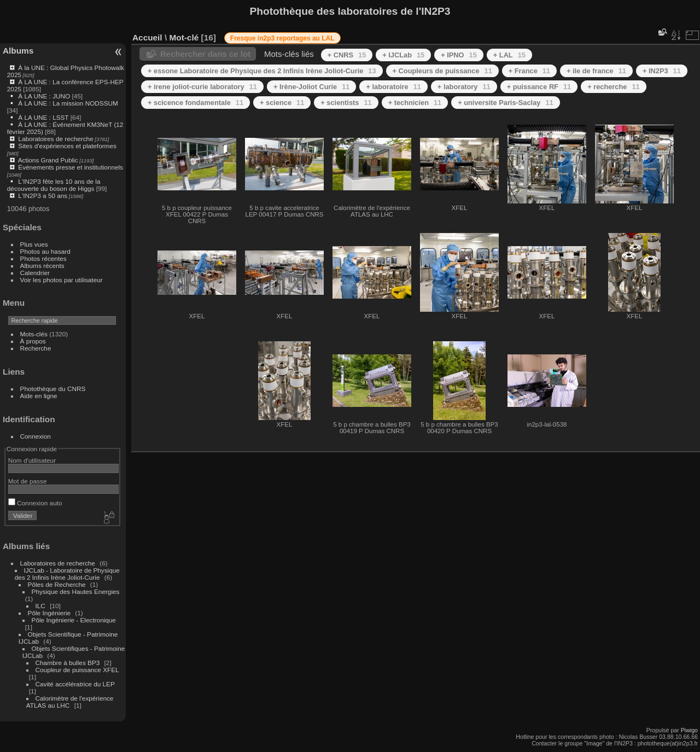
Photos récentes (43, 258)
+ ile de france (596, 71)
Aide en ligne (39, 396)
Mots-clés (34, 334)
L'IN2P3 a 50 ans (43, 196)
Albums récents (42, 266)
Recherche (36, 348)
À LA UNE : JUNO (45, 96)
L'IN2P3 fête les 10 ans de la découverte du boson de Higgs (54, 185)
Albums (18, 51)
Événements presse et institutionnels (71, 167)
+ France (529, 71)
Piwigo (689, 730)
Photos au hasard (45, 251)
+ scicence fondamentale (196, 103)
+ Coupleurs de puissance (442, 71)
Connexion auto (35, 503)
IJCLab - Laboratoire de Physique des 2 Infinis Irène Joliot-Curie (67, 574)
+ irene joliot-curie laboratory (202, 87)
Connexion (36, 436)
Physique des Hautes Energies (76, 591)
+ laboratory (464, 87)
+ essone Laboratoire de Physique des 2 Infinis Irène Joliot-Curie (262, 71)
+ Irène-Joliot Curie (312, 87)
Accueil (147, 37)
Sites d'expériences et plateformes (67, 146)
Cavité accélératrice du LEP (75, 684)
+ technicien (415, 103)
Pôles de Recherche (57, 584)
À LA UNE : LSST (43, 117)
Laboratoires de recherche (56, 139)
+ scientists (346, 103)
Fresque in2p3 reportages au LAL (282, 38)
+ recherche (613, 87)
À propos (33, 341)
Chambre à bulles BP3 (68, 663)
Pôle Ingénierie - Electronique (74, 620)
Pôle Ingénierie (49, 613)
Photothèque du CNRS (53, 389)
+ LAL (509, 55)
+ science (282, 103)
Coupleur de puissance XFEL (77, 670)
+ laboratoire (393, 87)
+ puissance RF (539, 87)
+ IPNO (459, 55)
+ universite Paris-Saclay (505, 103)
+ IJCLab (403, 55)
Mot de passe (28, 481)
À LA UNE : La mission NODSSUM (68, 103)
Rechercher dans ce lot (205, 54)
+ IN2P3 (662, 71)
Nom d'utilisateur (32, 460)
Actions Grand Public (48, 160)
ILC (40, 606)
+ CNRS (347, 55)
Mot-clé (184, 37)
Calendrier (35, 273)
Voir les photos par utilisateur (62, 280)
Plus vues (34, 244)
